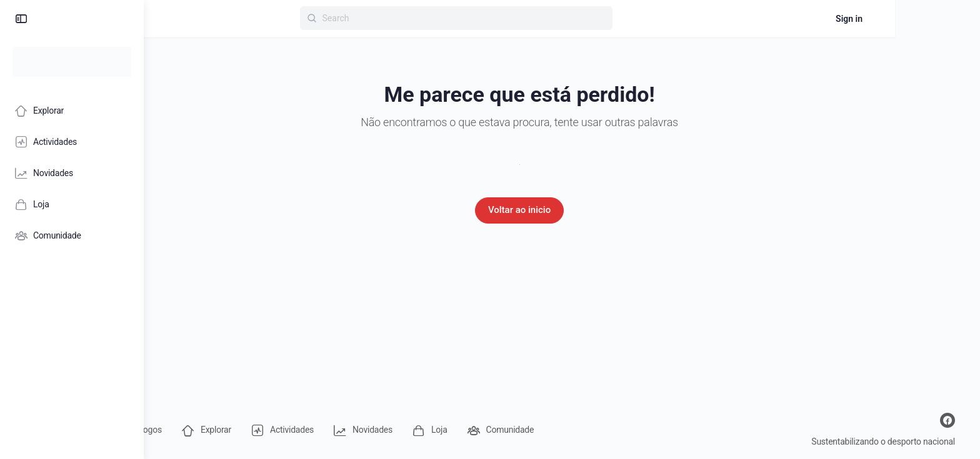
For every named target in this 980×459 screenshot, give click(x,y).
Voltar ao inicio (562, 210)
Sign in (934, 19)
